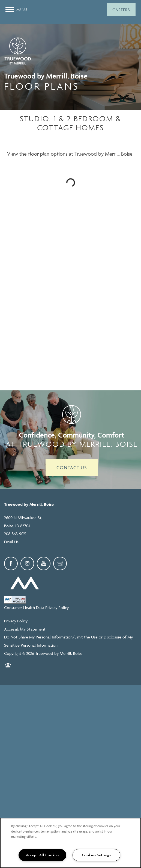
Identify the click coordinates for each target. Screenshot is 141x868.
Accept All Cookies (43, 855)
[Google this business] (60, 563)
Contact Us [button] (72, 468)
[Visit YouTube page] (44, 563)
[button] (121, 10)
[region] (70, 843)
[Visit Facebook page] (11, 563)
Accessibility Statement (25, 629)
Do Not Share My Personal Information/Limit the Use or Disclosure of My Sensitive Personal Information (68, 641)
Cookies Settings (96, 855)
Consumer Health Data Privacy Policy (36, 608)
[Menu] (16, 10)
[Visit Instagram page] (27, 563)
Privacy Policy (16, 621)
